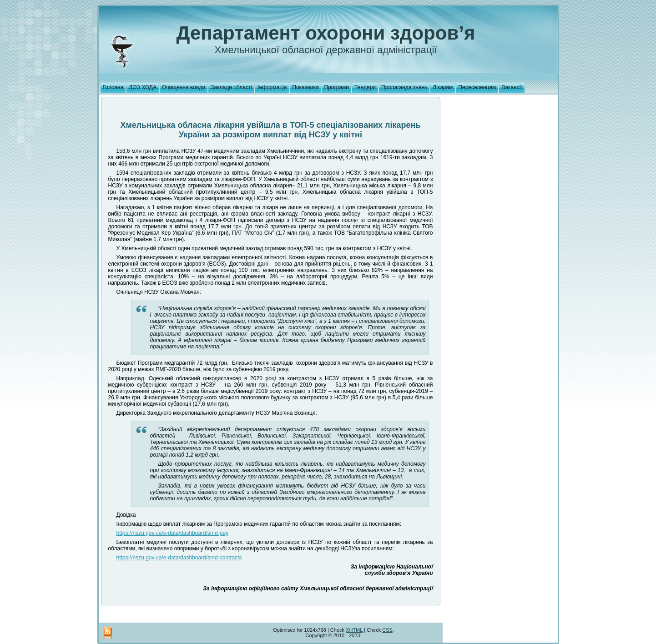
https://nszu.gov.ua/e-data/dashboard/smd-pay (173, 533)
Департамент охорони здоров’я (326, 33)
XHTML (354, 630)
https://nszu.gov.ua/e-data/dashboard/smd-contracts (179, 558)
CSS (387, 630)
